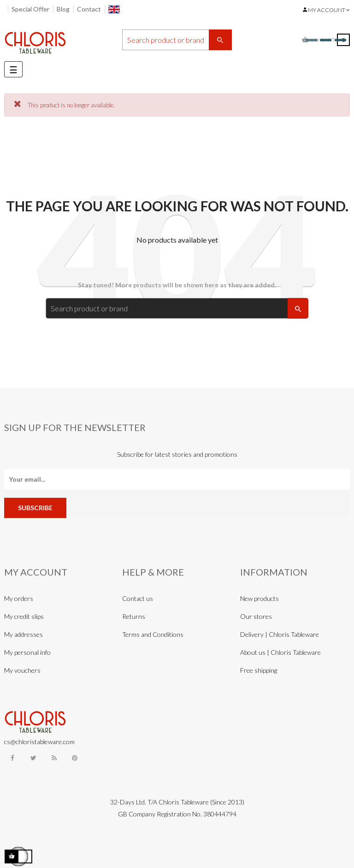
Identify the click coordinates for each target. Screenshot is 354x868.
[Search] (177, 40)
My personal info (27, 652)
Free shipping (259, 670)
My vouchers (22, 670)
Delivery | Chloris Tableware (280, 634)
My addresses (24, 634)
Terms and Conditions (153, 634)
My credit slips (24, 616)
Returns (134, 616)
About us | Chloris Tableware (280, 652)
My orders (19, 598)
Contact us (138, 598)
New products (260, 598)
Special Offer (30, 9)
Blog (63, 9)
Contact (89, 9)
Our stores (256, 616)
